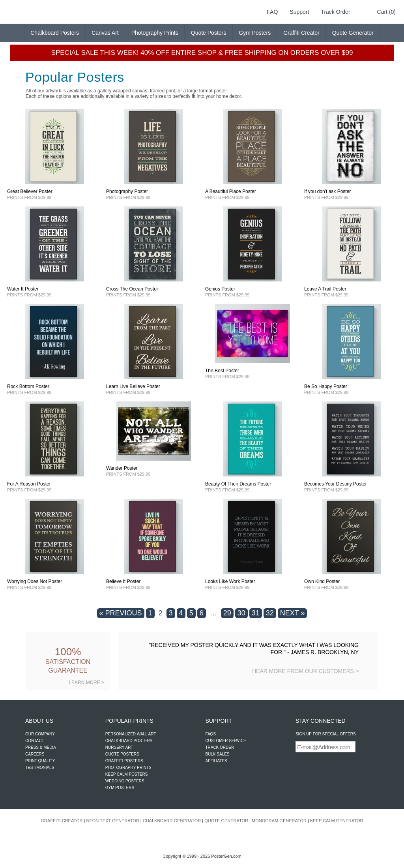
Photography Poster (127, 191)
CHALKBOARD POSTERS (129, 741)
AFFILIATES (216, 761)
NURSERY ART (119, 747)
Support (299, 12)
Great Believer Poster (30, 191)
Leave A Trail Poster (325, 289)
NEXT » (293, 613)
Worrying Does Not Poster (35, 581)
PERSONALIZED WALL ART (131, 734)
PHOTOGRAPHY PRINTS (128, 768)
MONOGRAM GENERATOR (279, 821)
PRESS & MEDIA (41, 747)
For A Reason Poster (29, 484)
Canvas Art (105, 33)
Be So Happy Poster (326, 386)
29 (227, 613)
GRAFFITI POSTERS (124, 761)
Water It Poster (23, 289)
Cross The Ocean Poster (132, 289)
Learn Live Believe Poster (133, 386)
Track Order (335, 12)
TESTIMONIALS (40, 768)
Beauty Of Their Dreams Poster (238, 484)
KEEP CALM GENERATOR (337, 821)
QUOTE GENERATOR (226, 821)
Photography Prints (155, 33)
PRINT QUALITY (40, 761)
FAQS (210, 734)
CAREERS (35, 754)
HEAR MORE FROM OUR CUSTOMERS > (305, 671)
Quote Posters (209, 33)
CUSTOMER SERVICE (226, 741)
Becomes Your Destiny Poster (336, 484)
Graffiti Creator (301, 33)
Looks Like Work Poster (230, 581)
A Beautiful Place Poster (231, 191)
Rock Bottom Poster (28, 386)
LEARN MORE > (86, 682)
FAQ (272, 12)
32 (270, 613)
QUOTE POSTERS (122, 754)
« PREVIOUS (121, 613)
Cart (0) (386, 12)
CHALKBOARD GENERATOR (172, 821)
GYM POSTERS (120, 788)
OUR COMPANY (40, 734)
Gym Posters (255, 33)
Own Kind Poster (322, 581)
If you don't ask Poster (327, 191)
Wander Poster (122, 468)
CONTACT (35, 741)
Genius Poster (220, 289)
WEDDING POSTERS (125, 781)
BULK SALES (217, 754)
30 (241, 613)
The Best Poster (222, 371)
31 (256, 613)
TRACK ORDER (220, 747)
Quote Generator (353, 33)
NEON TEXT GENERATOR (112, 821)
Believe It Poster (123, 581)
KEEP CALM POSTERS (127, 774)
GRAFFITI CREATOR (62, 821)
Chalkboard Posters (55, 33)
